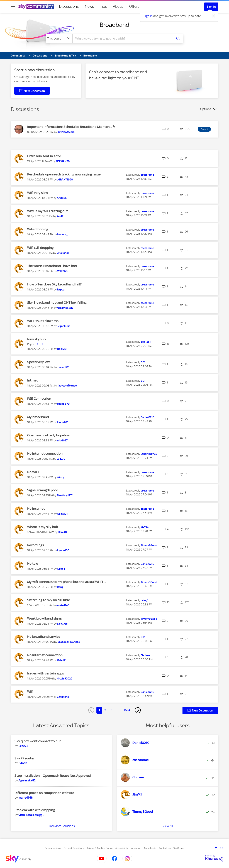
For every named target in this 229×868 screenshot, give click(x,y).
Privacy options (53, 848)
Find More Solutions (61, 826)
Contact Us (165, 848)
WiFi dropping (38, 229)
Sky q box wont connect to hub (38, 741)
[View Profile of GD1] (143, 362)
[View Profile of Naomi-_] (63, 234)
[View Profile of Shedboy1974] (65, 495)
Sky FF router (25, 758)
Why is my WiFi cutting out (47, 211)
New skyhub (36, 339)
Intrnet (33, 380)
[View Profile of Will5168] (62, 271)
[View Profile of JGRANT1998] (65, 180)
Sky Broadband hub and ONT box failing (57, 303)
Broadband (114, 25)
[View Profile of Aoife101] (62, 514)
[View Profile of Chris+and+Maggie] (31, 815)
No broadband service (44, 637)
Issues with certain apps (46, 673)
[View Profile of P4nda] (23, 763)
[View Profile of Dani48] (62, 532)
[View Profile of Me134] (145, 527)
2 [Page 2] (105, 710)
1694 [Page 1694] (127, 710)
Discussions (69, 6)
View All (168, 826)
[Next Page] (138, 710)
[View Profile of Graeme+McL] (65, 308)
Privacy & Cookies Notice (100, 848)
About (118, 6)
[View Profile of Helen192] (63, 367)
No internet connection (45, 453)
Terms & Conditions (74, 848)
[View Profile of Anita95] (62, 198)
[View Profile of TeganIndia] (64, 326)
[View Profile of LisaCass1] (63, 624)
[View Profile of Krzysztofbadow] (67, 386)
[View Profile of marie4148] (63, 605)
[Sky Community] (36, 6)
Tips (103, 6)
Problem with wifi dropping (35, 810)
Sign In (211, 7)
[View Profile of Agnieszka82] (27, 780)
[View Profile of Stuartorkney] (149, 454)
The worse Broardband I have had (52, 266)
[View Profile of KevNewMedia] (66, 132)
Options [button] (206, 109)
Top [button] (221, 848)
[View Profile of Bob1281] (62, 349)
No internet (36, 509)
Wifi (30, 692)
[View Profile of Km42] (60, 216)
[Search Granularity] (59, 38)
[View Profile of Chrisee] (145, 655)
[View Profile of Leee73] (23, 746)
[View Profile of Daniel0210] (148, 417)
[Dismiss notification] (214, 16)
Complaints (150, 848)
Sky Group (179, 848)
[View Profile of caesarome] (147, 175)
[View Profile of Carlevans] (63, 697)
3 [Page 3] (111, 710)
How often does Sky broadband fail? (54, 284)
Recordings (36, 545)
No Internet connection (45, 655)
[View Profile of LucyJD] (61, 459)
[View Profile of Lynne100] (63, 550)
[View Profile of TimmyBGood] (149, 546)
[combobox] (122, 38)
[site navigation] (13, 6)
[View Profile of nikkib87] (62, 441)
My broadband (38, 417)
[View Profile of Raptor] (61, 290)
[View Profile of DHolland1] (63, 253)
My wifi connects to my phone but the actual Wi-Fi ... (67, 582)
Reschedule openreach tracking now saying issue (64, 174)
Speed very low (38, 362)
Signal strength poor (43, 490)
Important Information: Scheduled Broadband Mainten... (70, 127)
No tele (33, 563)
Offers (134, 6)
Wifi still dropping (40, 248)
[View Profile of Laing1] (144, 600)
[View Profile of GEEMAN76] (63, 161)
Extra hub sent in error (44, 156)
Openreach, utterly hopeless (48, 435)
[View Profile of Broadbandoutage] (69, 642)
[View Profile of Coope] (61, 569)
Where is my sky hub (43, 527)
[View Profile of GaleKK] (61, 660)
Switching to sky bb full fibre (49, 600)
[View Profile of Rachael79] (63, 404)
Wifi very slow (38, 193)
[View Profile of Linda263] (63, 422)
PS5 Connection (39, 399)
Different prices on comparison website (44, 793)
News (89, 6)
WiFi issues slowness (43, 321)
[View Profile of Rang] (60, 587)
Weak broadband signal (45, 618)
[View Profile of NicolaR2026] (64, 679)
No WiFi (33, 472)
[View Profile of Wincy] (61, 477)
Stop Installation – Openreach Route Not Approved (53, 776)
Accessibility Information (128, 848)
